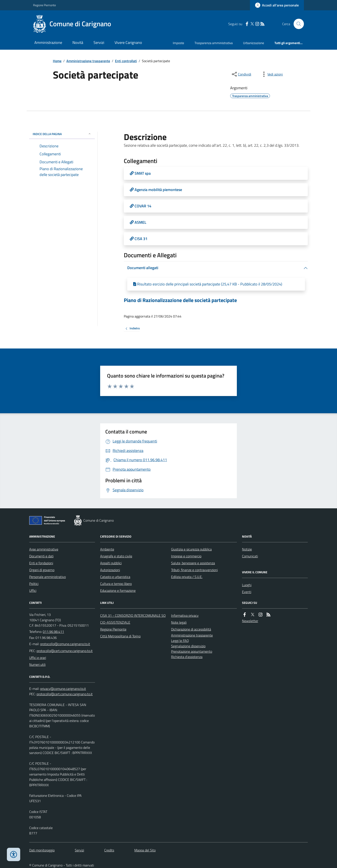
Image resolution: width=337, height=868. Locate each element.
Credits (109, 850)
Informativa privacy (185, 615)
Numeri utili (37, 664)
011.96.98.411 (53, 632)
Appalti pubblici (111, 563)
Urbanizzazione (254, 43)
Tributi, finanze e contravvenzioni (194, 570)
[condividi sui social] (241, 74)
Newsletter (250, 621)
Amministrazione (48, 42)
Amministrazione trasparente (88, 61)
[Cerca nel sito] (297, 24)
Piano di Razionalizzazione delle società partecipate (180, 300)
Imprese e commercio (186, 556)
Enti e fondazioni (41, 563)
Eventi (247, 592)
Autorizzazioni (110, 570)
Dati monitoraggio (42, 850)
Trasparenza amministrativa (214, 43)
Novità (78, 42)
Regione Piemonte (44, 5)
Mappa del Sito (145, 850)
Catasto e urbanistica (115, 577)
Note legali (179, 622)
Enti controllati (126, 61)
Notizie (247, 549)
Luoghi (247, 585)
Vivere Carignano (128, 42)
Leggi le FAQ (180, 641)
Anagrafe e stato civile (116, 556)
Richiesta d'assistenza (187, 657)
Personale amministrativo (47, 577)
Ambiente (107, 549)
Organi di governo (42, 570)
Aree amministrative (44, 549)
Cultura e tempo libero (116, 584)
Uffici (33, 590)
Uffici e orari (38, 658)
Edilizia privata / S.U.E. (187, 577)
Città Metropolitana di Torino (120, 636)
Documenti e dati (41, 556)
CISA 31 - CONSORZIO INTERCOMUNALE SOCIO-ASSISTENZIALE (133, 619)
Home (57, 61)
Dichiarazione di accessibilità (191, 629)
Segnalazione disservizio (188, 646)
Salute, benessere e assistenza (193, 563)
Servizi (99, 42)
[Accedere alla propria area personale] (277, 5)
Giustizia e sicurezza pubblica (191, 549)
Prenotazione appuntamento (192, 651)
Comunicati (250, 556)
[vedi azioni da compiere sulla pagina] (272, 74)
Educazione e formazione (118, 590)
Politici (34, 584)
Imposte (178, 43)
